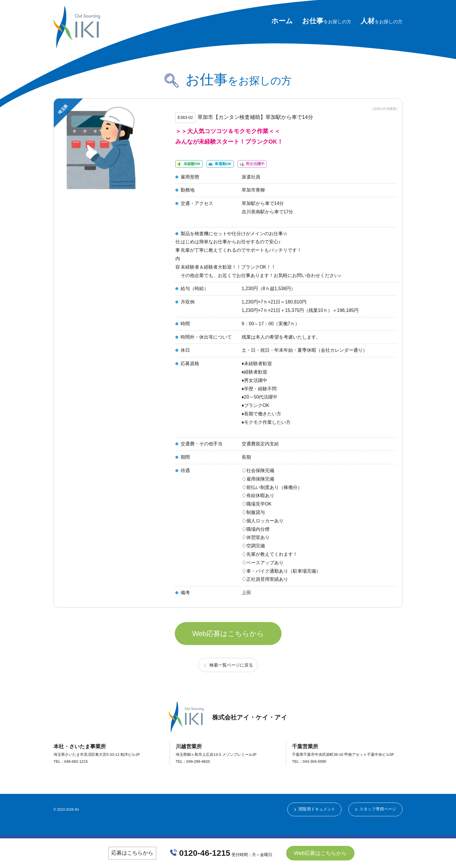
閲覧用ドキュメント (316, 823)
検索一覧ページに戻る (231, 678)
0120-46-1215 (205, 853)
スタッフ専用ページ (378, 823)
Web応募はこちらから (228, 645)
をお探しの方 (327, 22)
